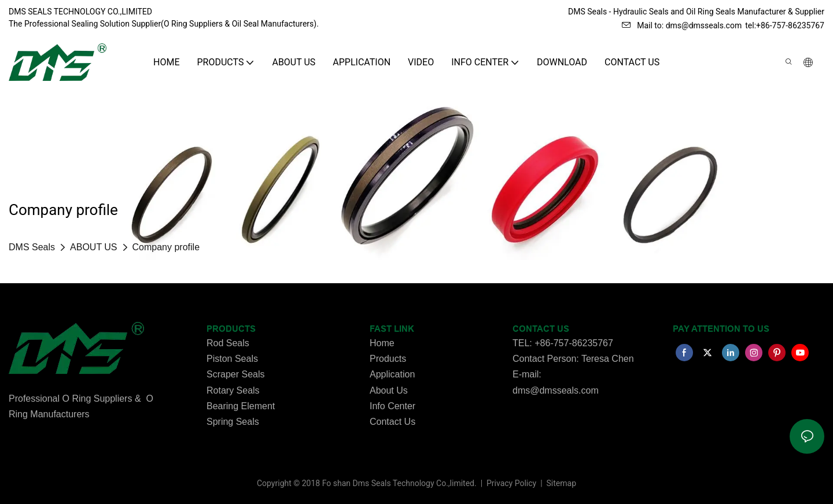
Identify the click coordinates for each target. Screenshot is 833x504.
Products (388, 359)
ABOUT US (94, 247)
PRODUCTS (231, 329)
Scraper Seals (236, 374)
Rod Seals (228, 343)
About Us (389, 390)
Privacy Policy (513, 483)
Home (382, 343)
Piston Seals (232, 359)
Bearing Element (241, 406)
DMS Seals (32, 247)
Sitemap (560, 483)
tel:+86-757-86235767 (785, 25)
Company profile (166, 247)
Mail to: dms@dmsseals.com (682, 25)
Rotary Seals (233, 390)
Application (392, 374)
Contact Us (392, 422)
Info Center (392, 406)
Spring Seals (233, 422)
